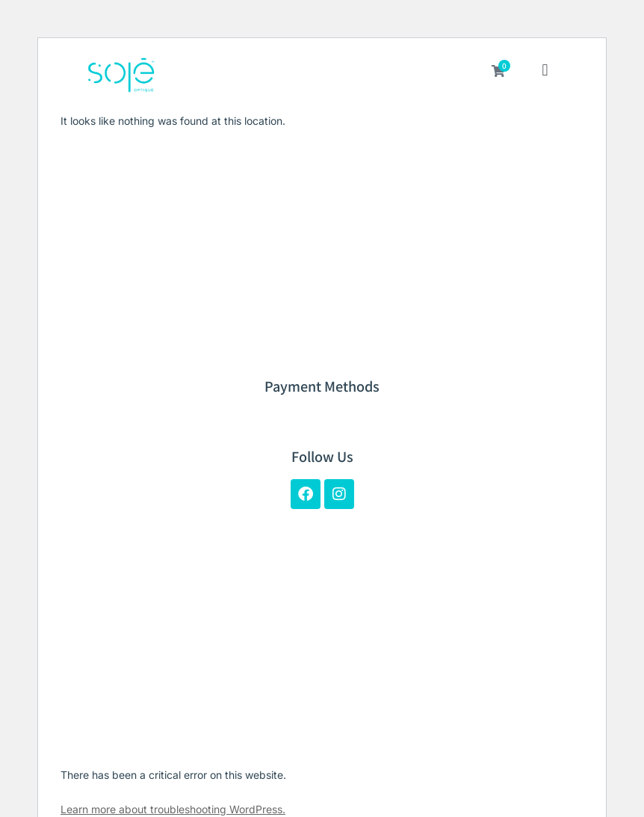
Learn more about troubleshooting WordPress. (173, 809)
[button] (545, 72)
